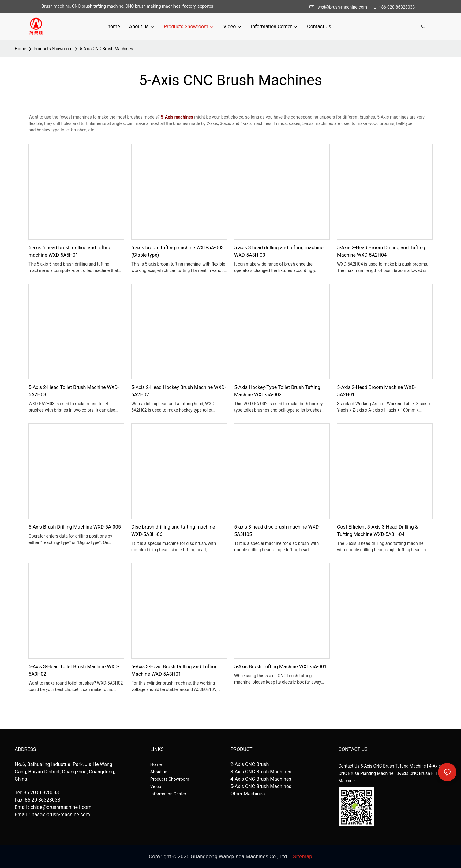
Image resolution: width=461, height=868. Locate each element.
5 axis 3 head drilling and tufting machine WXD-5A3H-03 (279, 251)
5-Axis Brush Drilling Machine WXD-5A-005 (75, 527)
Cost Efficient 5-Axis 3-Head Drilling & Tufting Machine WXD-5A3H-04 (378, 531)
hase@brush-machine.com (61, 815)
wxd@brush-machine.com (340, 7)
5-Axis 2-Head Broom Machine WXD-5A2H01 (377, 391)
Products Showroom (53, 49)
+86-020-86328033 (394, 7)
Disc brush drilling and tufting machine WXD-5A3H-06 (173, 531)
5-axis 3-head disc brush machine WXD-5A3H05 (277, 531)
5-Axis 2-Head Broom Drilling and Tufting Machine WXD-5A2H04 (381, 251)
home (21, 49)
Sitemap (303, 856)
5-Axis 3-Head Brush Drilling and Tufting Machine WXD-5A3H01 (174, 670)
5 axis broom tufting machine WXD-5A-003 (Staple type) (178, 251)
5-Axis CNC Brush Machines (107, 49)
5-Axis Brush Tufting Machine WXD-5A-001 (280, 667)
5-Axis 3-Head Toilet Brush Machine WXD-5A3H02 (74, 670)
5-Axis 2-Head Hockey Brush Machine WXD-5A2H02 (179, 391)
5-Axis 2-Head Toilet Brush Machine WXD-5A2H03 (74, 391)
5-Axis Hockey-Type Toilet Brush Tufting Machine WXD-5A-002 (277, 391)
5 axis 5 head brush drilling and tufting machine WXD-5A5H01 (70, 251)
